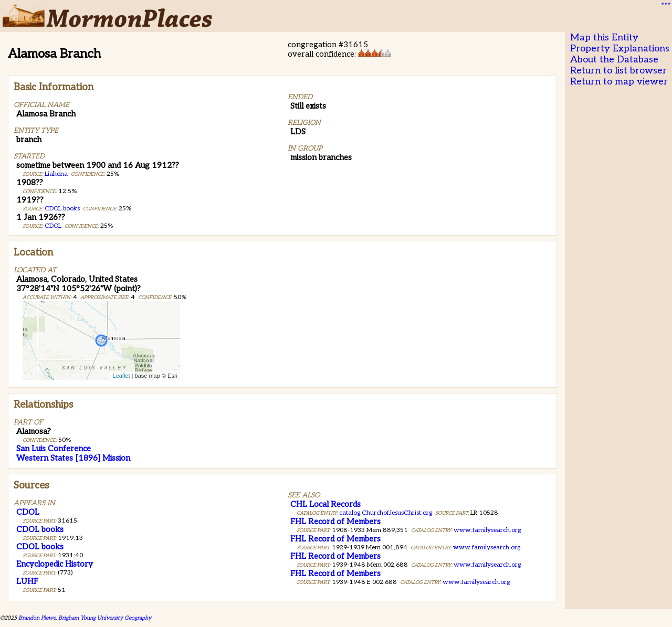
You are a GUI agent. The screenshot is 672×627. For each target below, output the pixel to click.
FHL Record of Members (335, 522)
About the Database (614, 60)
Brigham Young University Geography (105, 618)
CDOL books (62, 209)
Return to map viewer (619, 82)
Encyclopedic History (55, 564)
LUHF (27, 581)
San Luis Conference (54, 449)
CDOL (53, 226)
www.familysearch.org (487, 530)
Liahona (56, 174)
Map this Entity (604, 38)
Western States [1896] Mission (73, 458)
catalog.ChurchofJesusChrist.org (386, 513)
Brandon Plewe (37, 618)
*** (665, 6)
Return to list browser (618, 71)
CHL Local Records (325, 504)
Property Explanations (620, 49)
